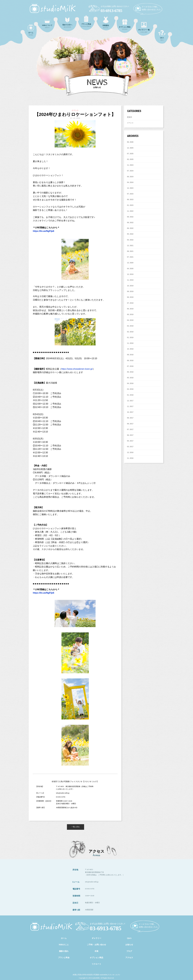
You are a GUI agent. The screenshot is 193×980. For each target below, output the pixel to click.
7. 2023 (130, 194)
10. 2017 (130, 412)
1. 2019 (130, 338)
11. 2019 (130, 280)
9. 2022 (130, 217)
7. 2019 (130, 303)
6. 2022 (130, 228)
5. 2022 (130, 234)
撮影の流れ (64, 951)
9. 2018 (130, 355)
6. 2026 (130, 142)
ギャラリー (96, 938)
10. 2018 (130, 349)
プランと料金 (64, 958)
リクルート (96, 964)
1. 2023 (130, 205)
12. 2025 (130, 148)
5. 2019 (130, 314)
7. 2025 (130, 154)
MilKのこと (64, 945)
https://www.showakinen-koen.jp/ (77, 369)
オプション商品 (96, 958)
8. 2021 (130, 251)
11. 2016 (130, 458)
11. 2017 (130, 406)
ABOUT (47, 24)
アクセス (129, 958)
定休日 (129, 117)
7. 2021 (130, 257)
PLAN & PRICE (86, 21)
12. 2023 (130, 188)
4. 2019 (130, 320)
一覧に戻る (76, 827)
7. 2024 (130, 171)
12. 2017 (130, 401)
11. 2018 (130, 343)
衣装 (96, 951)
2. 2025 (130, 159)
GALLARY (144, 27)
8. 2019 (130, 297)
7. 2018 (130, 366)
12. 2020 (130, 263)
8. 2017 (130, 424)
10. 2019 (130, 286)
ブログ (129, 951)
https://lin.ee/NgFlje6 (43, 231)
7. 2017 (130, 429)
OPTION (125, 25)
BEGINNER (67, 23)
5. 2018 (130, 378)
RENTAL (106, 23)
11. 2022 (130, 211)
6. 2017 (130, 435)
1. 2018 (130, 395)
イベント (130, 123)
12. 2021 (130, 246)
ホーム (64, 938)
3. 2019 (130, 326)
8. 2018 (130, 361)
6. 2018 (130, 372)
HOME (31, 30)
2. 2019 (130, 332)
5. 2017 (130, 441)
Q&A (162, 35)
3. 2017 (130, 447)
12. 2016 (130, 452)
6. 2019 (130, 309)
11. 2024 (130, 165)
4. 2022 (130, 240)
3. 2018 (130, 389)
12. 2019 (130, 274)
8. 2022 (130, 223)
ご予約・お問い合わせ (96, 945)
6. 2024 (130, 177)
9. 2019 (130, 291)
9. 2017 (130, 418)
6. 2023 (130, 200)
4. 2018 (130, 383)
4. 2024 (130, 182)
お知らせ (129, 945)
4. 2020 (130, 269)
